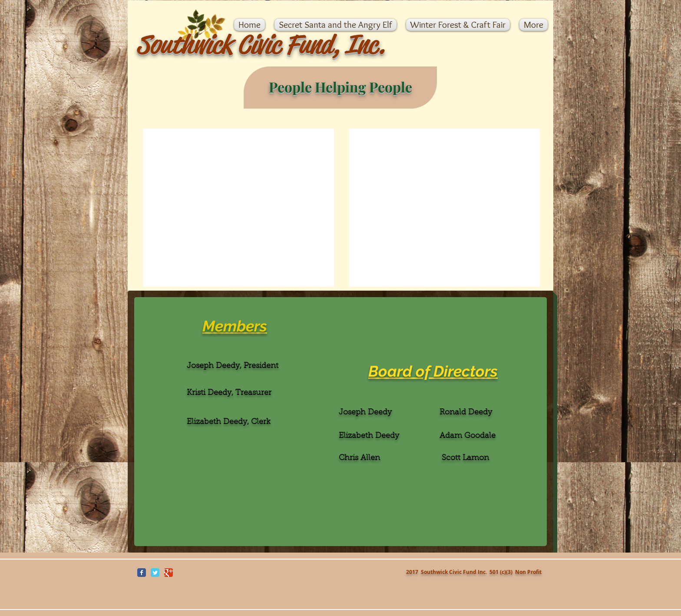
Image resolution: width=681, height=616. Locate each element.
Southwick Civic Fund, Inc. (261, 45)
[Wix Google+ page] (169, 573)
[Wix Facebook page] (142, 573)
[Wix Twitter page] (155, 573)
